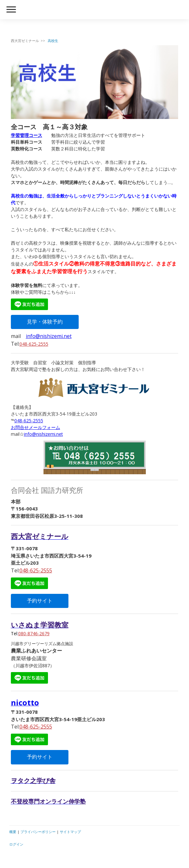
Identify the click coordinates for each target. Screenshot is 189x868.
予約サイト (40, 601)
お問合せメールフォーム (35, 427)
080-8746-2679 (34, 633)
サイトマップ (70, 832)
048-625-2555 (34, 344)
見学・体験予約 (45, 322)
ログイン (16, 844)
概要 (13, 832)
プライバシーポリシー (38, 832)
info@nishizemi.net (49, 336)
